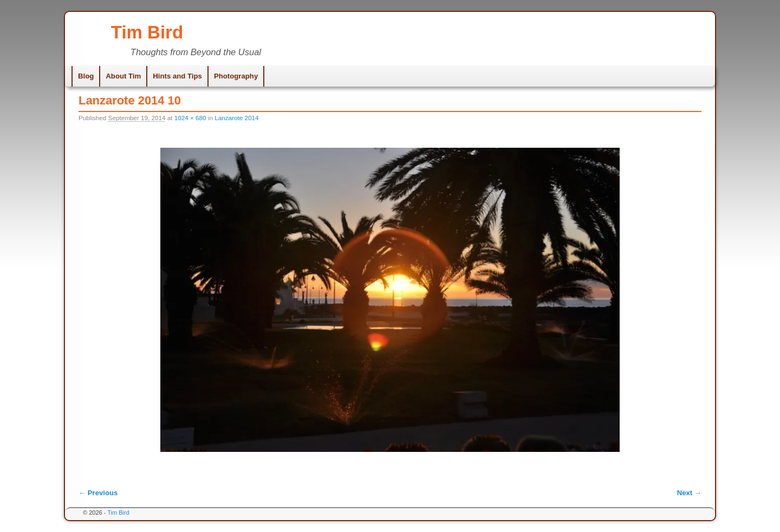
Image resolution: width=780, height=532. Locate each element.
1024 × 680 (190, 118)
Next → (689, 493)
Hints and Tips (177, 76)
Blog (86, 76)
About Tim (123, 76)
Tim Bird (147, 32)
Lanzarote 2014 (236, 118)
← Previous (98, 493)
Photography (236, 76)
